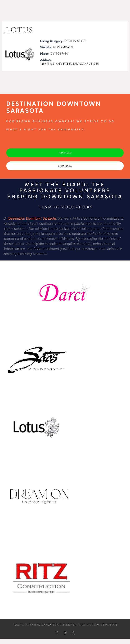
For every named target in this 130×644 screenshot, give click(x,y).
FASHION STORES (75, 41)
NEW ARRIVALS (63, 47)
